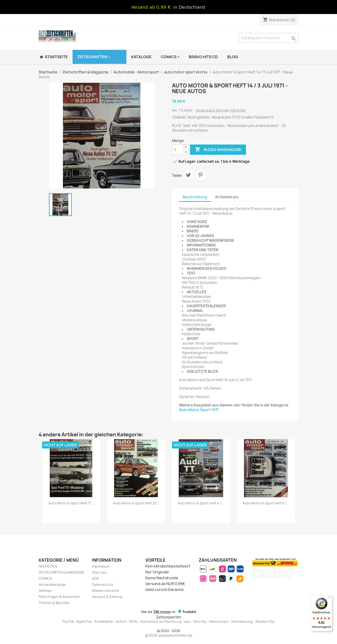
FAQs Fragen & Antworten (59, 597)
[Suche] (269, 38)
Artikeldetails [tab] (227, 197)
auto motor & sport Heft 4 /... (201, 503)
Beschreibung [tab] (195, 197)
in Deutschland (189, 7)
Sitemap (45, 591)
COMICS (45, 578)
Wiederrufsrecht (106, 591)
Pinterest (200, 175)
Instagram (288, 573)
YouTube (267, 573)
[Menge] (178, 150)
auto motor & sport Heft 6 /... (266, 503)
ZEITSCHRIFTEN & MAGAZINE (61, 572)
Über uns (99, 572)
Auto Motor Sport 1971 (199, 410)
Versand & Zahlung (107, 597)
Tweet (188, 175)
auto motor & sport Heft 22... (136, 503)
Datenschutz (103, 584)
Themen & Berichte (54, 603)
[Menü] (330, 598)
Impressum (101, 566)
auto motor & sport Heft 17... (71, 503)
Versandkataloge (52, 584)
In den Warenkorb (218, 150)
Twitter (257, 573)
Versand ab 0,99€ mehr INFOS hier (221, 110)
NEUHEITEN (48, 566)
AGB (95, 578)
